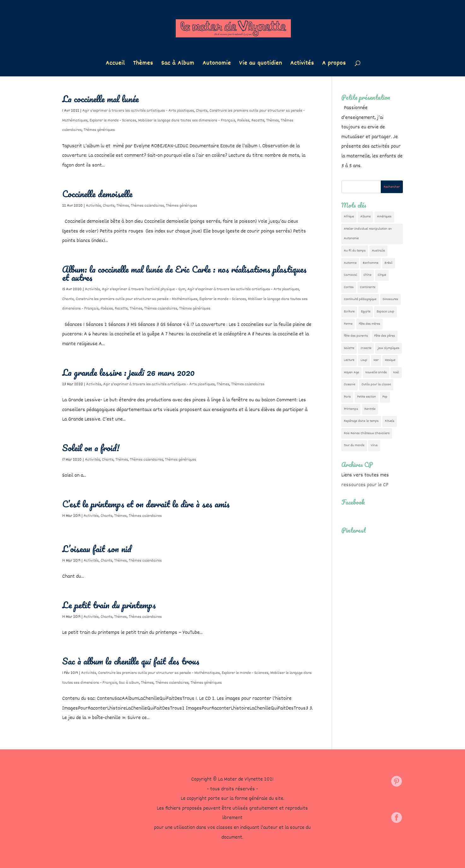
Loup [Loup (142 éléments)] (364, 360)
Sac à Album (178, 65)
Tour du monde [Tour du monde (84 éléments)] (354, 445)
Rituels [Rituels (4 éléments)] (390, 421)
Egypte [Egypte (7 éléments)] (366, 312)
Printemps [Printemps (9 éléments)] (351, 409)
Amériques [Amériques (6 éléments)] (384, 217)
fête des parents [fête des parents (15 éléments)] (356, 336)
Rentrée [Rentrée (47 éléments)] (370, 409)
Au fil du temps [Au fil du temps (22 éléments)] (355, 251)
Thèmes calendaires (147, 206)
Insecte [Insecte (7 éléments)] (366, 348)
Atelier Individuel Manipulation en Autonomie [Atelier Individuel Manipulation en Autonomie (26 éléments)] (368, 234)
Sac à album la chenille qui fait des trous (131, 661)
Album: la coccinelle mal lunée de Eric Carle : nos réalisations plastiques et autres (184, 273)
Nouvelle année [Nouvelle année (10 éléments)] (376, 372)
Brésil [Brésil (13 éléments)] (388, 263)
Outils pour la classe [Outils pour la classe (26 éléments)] (376, 384)
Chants (202, 111)
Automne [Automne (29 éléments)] (350, 263)
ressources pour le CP (365, 485)
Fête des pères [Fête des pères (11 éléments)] (385, 336)
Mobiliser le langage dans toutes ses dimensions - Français (187, 121)
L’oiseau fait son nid (97, 549)
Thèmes (143, 65)
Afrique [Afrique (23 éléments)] (349, 217)
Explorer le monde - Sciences (113, 121)
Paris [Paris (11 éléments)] (347, 397)
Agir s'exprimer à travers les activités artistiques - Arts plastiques (138, 111)
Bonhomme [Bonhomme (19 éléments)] (371, 263)
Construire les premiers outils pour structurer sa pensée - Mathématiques (137, 299)
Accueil (115, 65)
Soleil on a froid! (91, 448)
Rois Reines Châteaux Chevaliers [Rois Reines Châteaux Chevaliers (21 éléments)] (367, 433)
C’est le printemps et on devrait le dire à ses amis (146, 504)
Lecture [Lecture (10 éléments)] (349, 360)
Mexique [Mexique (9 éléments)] (390, 360)
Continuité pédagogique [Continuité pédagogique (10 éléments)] (360, 299)
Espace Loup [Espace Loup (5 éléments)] (386, 312)
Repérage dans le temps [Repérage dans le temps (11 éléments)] (361, 421)
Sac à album (129, 683)
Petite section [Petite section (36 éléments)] (367, 397)
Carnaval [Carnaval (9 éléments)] (350, 275)
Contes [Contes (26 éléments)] (349, 287)
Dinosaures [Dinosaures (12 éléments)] (390, 299)
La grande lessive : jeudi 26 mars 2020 (128, 372)
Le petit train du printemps (109, 605)
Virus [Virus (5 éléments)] (374, 445)
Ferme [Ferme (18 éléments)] (348, 324)
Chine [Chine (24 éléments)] (367, 275)
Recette (258, 121)
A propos (334, 65)
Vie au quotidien (261, 65)
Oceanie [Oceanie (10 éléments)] (350, 384)
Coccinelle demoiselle (97, 194)
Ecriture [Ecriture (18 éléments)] (349, 312)
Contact (98, 797)
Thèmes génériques (99, 130)
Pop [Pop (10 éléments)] (385, 397)
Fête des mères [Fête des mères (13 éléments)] (369, 324)
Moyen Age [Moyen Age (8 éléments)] (351, 372)
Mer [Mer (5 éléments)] (376, 360)
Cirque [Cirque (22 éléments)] (382, 275)
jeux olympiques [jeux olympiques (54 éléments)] (388, 348)
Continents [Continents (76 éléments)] (368, 287)
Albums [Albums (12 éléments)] (365, 217)
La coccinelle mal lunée (100, 99)
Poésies (243, 121)
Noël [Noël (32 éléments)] (396, 372)
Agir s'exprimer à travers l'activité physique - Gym (144, 289)
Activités (302, 65)
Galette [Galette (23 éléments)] (349, 348)
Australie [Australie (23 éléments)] (378, 251)
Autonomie (217, 65)
